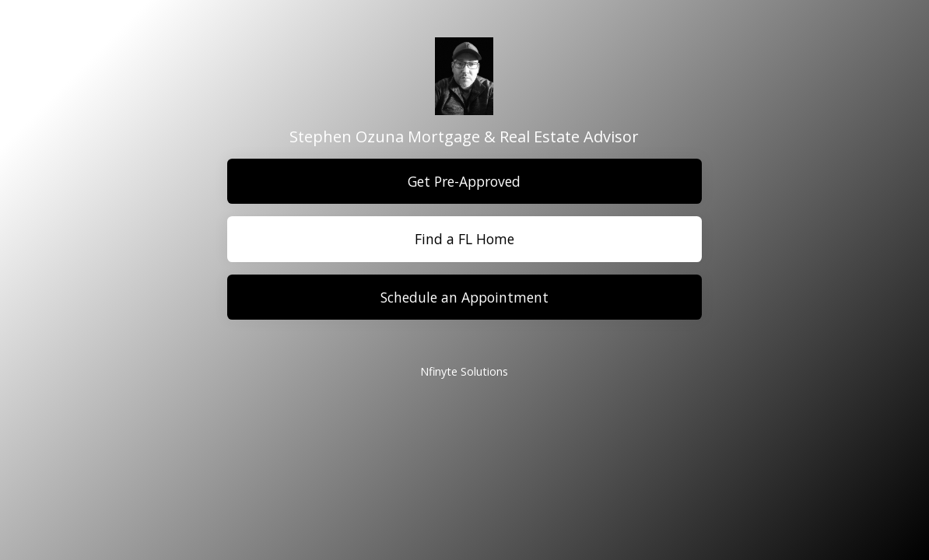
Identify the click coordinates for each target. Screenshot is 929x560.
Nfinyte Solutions (464, 371)
